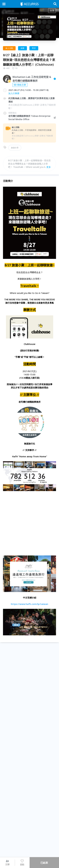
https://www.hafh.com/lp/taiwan (29, 604)
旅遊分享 (15, 148)
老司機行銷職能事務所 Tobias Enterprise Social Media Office (32, 118)
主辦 (7, 863)
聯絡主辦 (20, 85)
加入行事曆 (14, 93)
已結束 (44, 863)
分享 (52, 10)
